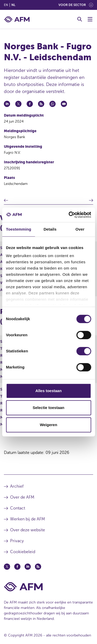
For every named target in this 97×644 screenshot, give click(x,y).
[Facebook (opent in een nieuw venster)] (17, 567)
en (6, 5)
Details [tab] (50, 229)
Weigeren (48, 425)
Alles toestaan (49, 391)
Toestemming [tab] (19, 229)
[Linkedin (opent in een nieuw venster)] (28, 567)
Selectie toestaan (48, 408)
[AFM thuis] (17, 19)
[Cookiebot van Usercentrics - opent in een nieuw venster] (69, 215)
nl (13, 5)
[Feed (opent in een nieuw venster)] (38, 567)
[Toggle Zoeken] (80, 19)
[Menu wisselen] (90, 19)
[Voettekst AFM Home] (48, 587)
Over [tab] (80, 229)
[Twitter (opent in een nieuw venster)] (7, 567)
